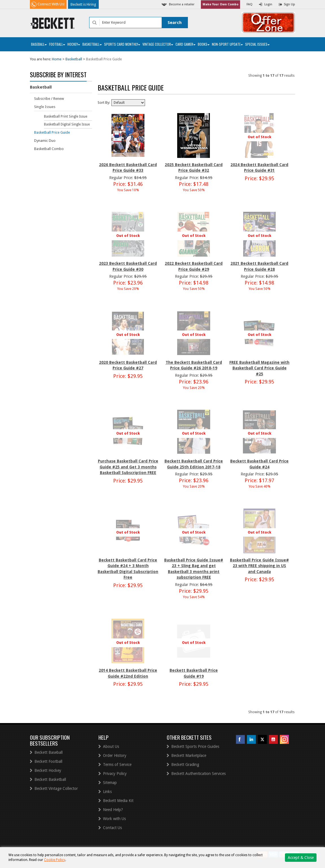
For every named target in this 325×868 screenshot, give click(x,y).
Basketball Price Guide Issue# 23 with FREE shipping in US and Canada (259, 566)
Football (57, 44)
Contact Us (112, 828)
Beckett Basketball (50, 779)
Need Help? (113, 810)
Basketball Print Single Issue (66, 116)
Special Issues (257, 44)
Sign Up (289, 4)
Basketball (92, 44)
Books (204, 44)
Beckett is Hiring (83, 4)
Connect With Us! (51, 4)
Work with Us (114, 819)
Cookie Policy (55, 860)
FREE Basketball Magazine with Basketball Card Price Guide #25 (259, 368)
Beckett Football (48, 761)
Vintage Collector (158, 44)
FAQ (250, 4)
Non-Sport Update (227, 44)
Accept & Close (301, 858)
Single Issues (45, 107)
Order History (115, 755)
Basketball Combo (49, 149)
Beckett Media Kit (118, 801)
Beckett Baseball (49, 752)
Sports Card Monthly (122, 44)
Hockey (74, 44)
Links (107, 792)
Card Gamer (185, 44)
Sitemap (110, 783)
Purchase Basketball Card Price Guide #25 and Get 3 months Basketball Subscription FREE (128, 467)
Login (268, 4)
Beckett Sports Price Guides (195, 746)
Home (57, 59)
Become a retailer (182, 4)
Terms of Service (117, 765)
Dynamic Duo (45, 141)
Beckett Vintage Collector (56, 788)
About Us (111, 746)
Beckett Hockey (48, 770)
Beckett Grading (185, 765)
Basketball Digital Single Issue (67, 124)
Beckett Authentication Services (198, 774)
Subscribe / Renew (49, 99)
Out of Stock (260, 137)
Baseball (39, 44)
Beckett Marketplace (189, 755)
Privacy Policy (115, 774)
